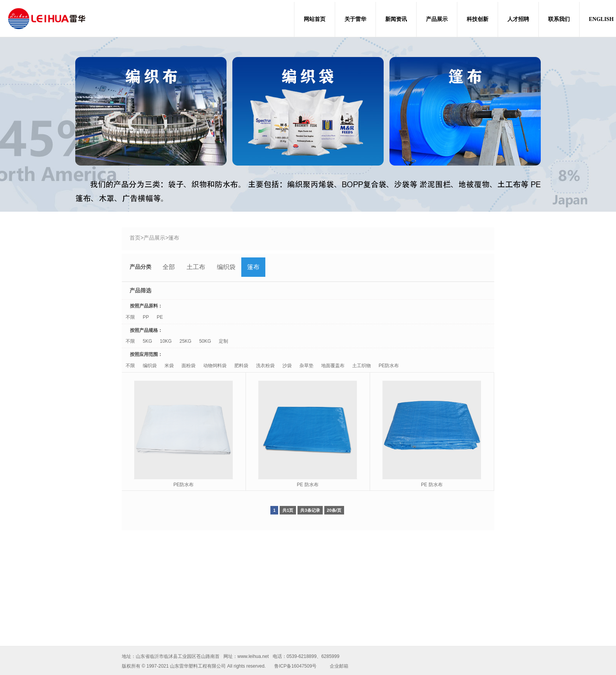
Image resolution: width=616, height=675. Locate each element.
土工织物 (362, 366)
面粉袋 (189, 366)
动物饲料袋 (215, 366)
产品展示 (437, 19)
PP (146, 317)
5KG (147, 341)
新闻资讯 (396, 19)
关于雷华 (355, 19)
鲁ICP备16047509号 (295, 666)
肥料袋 (241, 366)
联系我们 (559, 19)
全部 (169, 267)
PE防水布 (389, 366)
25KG (186, 341)
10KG (166, 341)
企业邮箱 (339, 666)
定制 (223, 341)
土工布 (196, 267)
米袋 (169, 366)
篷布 (174, 238)
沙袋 (287, 366)
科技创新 (478, 19)
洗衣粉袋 (265, 366)
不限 (130, 317)
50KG (205, 341)
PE (160, 317)
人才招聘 (518, 19)
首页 (135, 238)
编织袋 (226, 267)
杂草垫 (306, 366)
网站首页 (315, 19)
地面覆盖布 (333, 366)
